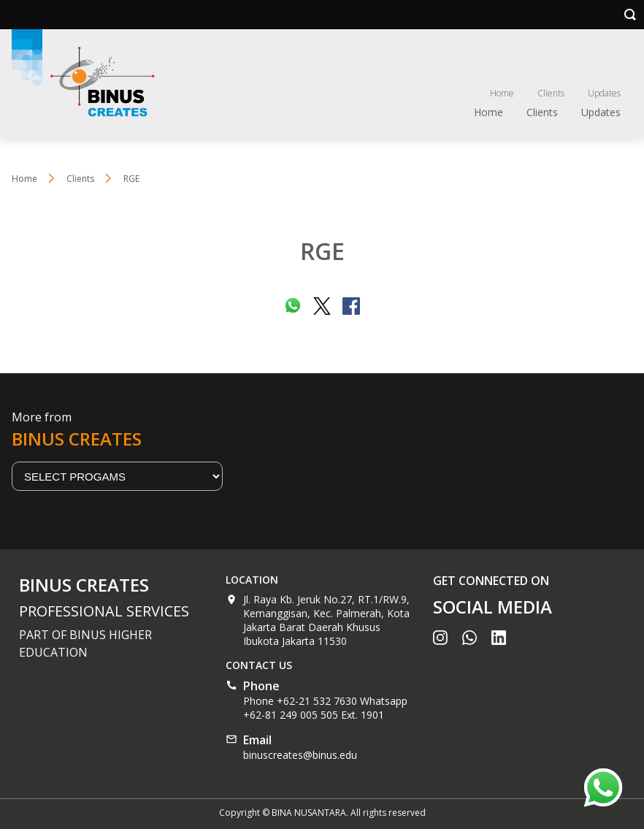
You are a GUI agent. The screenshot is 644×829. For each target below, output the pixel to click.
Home (502, 93)
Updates (604, 93)
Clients (551, 93)
